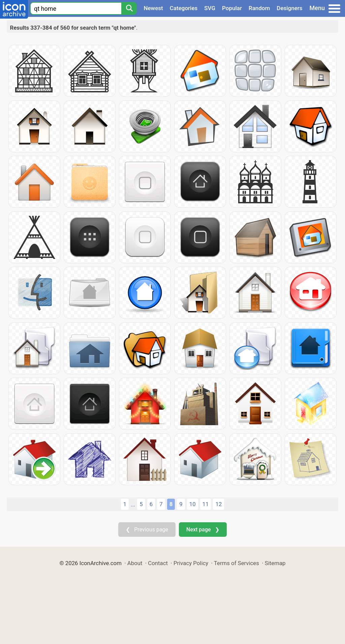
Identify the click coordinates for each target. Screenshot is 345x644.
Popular (232, 8)
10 (193, 504)
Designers (289, 8)
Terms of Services (237, 563)
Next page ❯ (203, 530)
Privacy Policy (191, 563)
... (133, 504)
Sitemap (275, 563)
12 (218, 504)
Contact (158, 563)
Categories (184, 8)
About (135, 563)
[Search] (129, 8)
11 (206, 504)
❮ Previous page (147, 530)
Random (259, 8)
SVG (210, 8)
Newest (153, 8)
